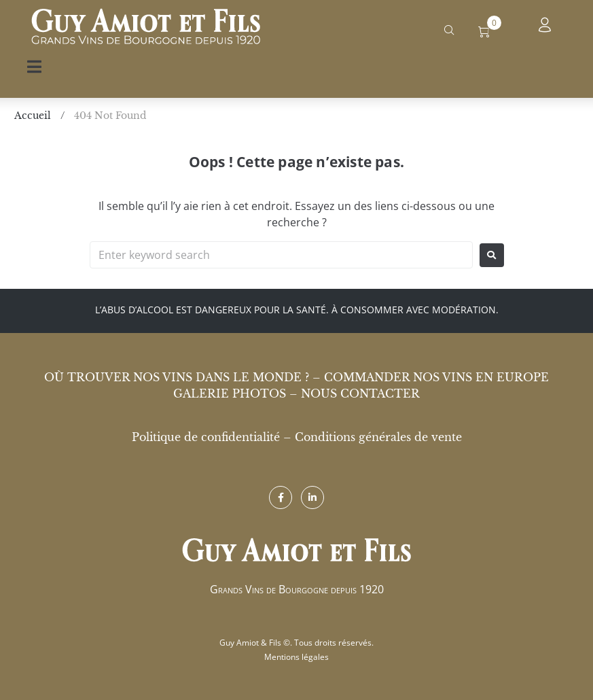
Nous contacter (360, 393)
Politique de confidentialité (206, 437)
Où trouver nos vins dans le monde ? (177, 377)
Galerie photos (230, 393)
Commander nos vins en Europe (436, 377)
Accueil (33, 116)
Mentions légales (296, 657)
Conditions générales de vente (378, 437)
